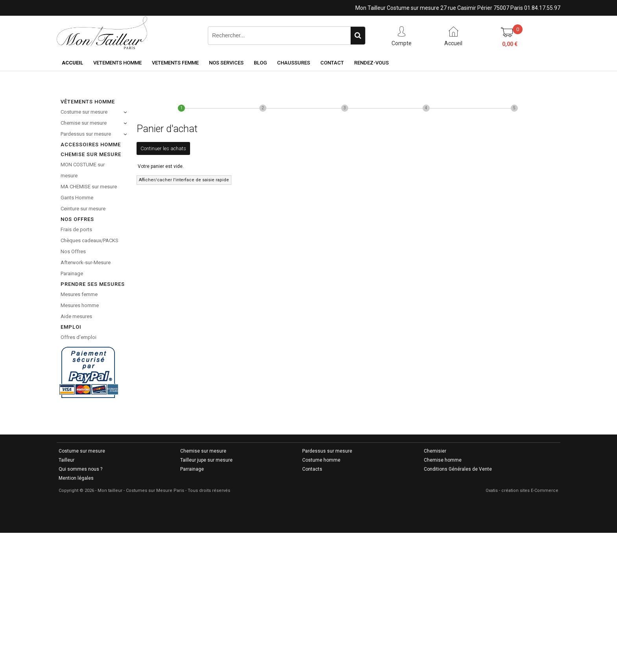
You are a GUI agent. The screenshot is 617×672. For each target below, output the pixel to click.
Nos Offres (73, 251)
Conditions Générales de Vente (458, 469)
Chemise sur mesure (84, 123)
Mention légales (76, 478)
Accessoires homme (91, 145)
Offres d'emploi (79, 337)
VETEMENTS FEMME (175, 63)
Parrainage (192, 469)
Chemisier (435, 451)
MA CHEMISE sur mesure (89, 187)
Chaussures (294, 63)
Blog (260, 63)
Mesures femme (79, 294)
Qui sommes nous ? (80, 469)
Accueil (72, 63)
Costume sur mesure (84, 112)
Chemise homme (443, 460)
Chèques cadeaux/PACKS (90, 240)
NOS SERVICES (226, 63)
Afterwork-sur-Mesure (86, 262)
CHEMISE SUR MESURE (91, 154)
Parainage (72, 273)
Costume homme (321, 460)
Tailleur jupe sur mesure (206, 460)
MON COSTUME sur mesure (83, 170)
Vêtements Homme (88, 102)
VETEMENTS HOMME (117, 63)
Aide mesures (76, 316)
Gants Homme (77, 198)
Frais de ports (76, 229)
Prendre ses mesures (93, 284)
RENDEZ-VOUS (371, 63)
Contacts (312, 469)
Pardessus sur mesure (86, 134)
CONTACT (332, 63)
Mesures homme (80, 305)
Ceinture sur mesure (83, 209)
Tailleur (67, 460)
